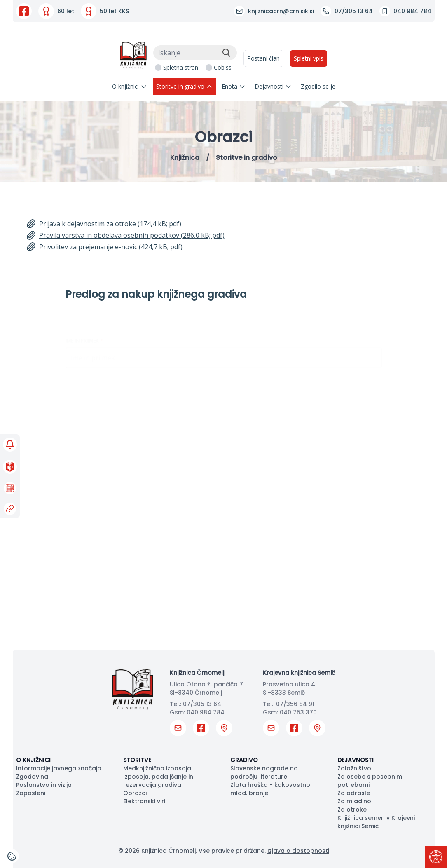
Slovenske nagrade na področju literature (264, 772)
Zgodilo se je (318, 86)
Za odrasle (354, 793)
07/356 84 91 (295, 704)
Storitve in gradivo (184, 86)
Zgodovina (32, 777)
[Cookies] (12, 856)
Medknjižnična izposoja (157, 768)
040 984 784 (206, 712)
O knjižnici (130, 86)
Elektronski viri (144, 801)
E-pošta (78, 406)
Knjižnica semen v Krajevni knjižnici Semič (376, 822)
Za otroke (352, 810)
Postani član (263, 58)
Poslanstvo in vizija (44, 785)
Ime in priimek (84, 326)
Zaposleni (31, 793)
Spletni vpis (309, 58)
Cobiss (223, 67)
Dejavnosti (273, 86)
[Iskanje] (195, 53)
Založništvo (354, 768)
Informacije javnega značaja (59, 768)
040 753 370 (298, 712)
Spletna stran (181, 67)
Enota (234, 86)
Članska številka (89, 366)
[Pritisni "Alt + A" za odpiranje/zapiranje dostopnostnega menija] (436, 857)
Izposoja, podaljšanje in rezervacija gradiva (158, 781)
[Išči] (226, 53)
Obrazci (135, 793)
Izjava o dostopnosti (298, 851)
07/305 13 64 (202, 704)
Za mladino (354, 801)
